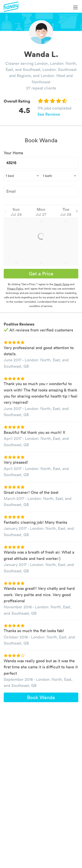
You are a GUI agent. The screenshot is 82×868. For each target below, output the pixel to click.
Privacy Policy (15, 289)
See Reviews (49, 114)
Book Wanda (41, 697)
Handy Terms (62, 284)
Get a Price (41, 274)
